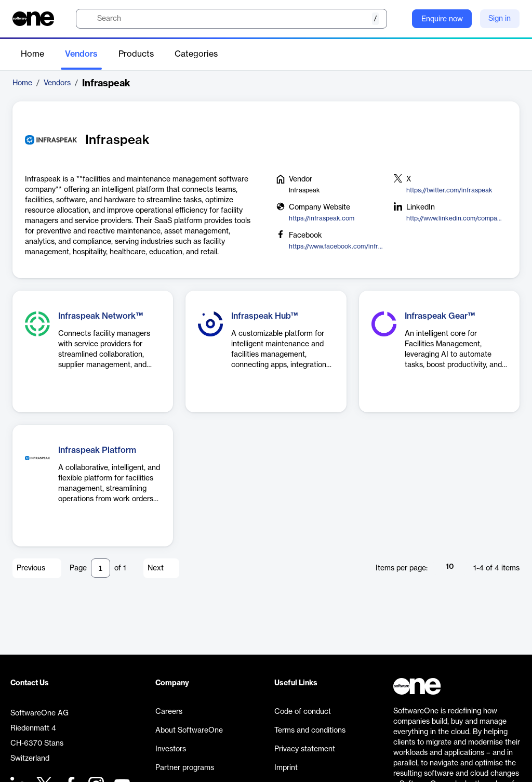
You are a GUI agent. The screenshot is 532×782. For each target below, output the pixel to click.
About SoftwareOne (189, 731)
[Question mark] (397, 19)
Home (32, 54)
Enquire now (442, 19)
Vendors (81, 54)
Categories (196, 54)
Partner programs (185, 768)
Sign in (500, 19)
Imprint (286, 768)
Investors (171, 749)
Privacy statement (305, 749)
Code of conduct (303, 712)
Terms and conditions (310, 731)
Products (136, 54)
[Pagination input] (101, 568)
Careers (169, 712)
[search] (231, 19)
